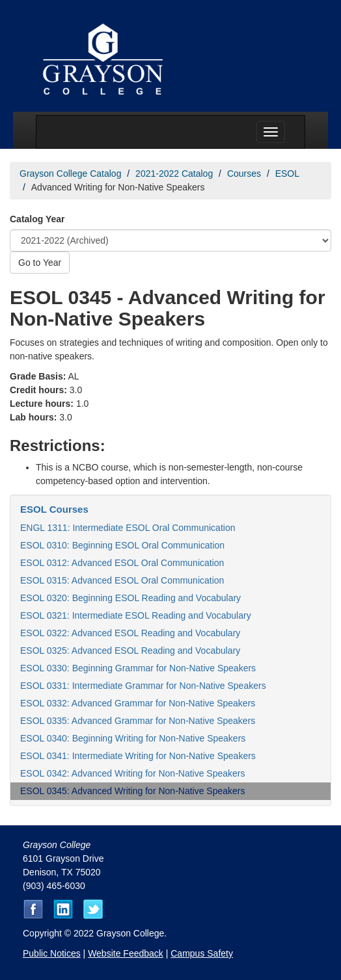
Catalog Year (37, 219)
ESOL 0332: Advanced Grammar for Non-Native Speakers (138, 703)
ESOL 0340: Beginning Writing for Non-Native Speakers (133, 738)
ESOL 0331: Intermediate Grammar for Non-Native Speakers (143, 686)
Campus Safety (202, 953)
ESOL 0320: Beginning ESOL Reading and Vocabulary (130, 598)
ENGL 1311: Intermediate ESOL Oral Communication (128, 528)
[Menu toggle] (271, 132)
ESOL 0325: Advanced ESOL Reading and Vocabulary (130, 651)
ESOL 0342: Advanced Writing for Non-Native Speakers (133, 773)
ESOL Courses (54, 509)
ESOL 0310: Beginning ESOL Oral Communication (122, 545)
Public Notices (52, 953)
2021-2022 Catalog (174, 174)
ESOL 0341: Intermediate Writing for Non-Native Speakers (138, 756)
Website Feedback (126, 953)
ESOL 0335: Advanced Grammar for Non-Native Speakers (138, 721)
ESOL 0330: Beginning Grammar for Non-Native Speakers (138, 668)
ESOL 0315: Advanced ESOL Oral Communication (122, 580)
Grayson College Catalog (70, 174)
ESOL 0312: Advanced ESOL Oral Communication (122, 563)
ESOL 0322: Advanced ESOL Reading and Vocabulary (130, 633)
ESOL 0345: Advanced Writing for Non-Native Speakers (133, 791)
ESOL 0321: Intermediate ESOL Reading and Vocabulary (136, 615)
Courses (244, 174)
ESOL (287, 174)
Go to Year (40, 263)
